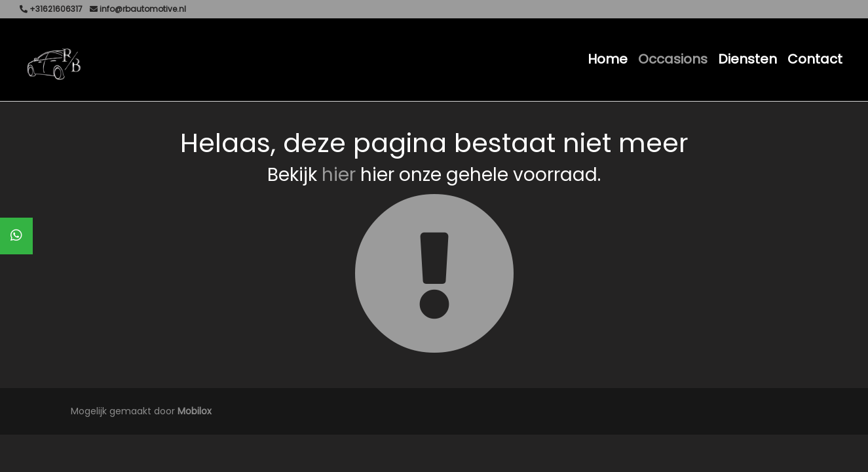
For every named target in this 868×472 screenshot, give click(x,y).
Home (608, 59)
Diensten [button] (747, 59)
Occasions (673, 59)
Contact (815, 59)
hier (339, 175)
